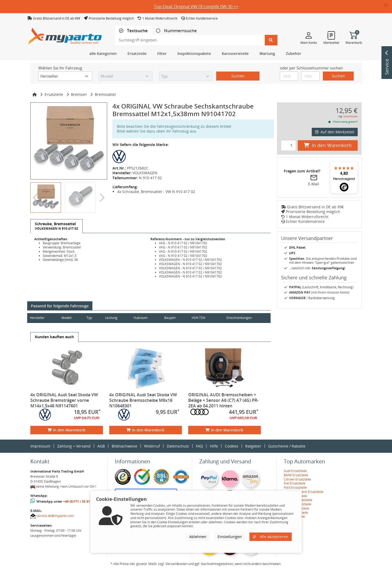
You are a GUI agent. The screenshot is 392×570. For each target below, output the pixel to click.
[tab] (133, 31)
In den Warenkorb (67, 430)
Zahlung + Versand (74, 446)
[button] (388, 5)
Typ (92, 318)
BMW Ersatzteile (296, 475)
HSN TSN (206, 318)
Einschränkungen (237, 318)
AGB (101, 446)
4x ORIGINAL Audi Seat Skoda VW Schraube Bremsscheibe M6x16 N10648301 (143, 400)
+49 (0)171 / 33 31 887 (80, 501)
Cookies (232, 446)
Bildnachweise (124, 446)
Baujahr (177, 318)
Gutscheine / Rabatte (287, 446)
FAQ (199, 446)
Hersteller (37, 318)
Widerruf (152, 446)
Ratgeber (253, 446)
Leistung (115, 318)
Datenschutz (178, 446)
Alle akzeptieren (271, 537)
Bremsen (79, 94)
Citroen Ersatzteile (297, 479)
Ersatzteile (54, 94)
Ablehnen (198, 537)
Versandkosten (350, 116)
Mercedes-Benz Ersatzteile (304, 492)
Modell (68, 318)
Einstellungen (230, 537)
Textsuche (137, 31)
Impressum (40, 446)
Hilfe (214, 446)
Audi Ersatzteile (295, 471)
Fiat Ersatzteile (295, 483)
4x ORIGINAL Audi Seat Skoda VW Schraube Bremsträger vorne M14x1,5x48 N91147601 (64, 400)
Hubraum (146, 318)
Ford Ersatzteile (295, 487)
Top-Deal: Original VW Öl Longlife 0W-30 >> (196, 7)
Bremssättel (105, 94)
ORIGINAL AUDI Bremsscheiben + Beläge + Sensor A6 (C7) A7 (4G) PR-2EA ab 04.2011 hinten (223, 400)
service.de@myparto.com (55, 516)
